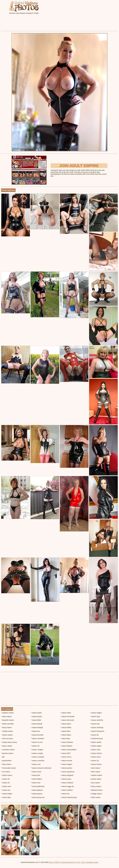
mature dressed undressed (41, 768)
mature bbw (6, 797)
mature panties (66, 768)
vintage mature (96, 794)
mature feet (35, 775)
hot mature (6, 772)
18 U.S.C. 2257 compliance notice (86, 862)
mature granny (37, 794)
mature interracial (67, 720)
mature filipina (36, 779)
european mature (8, 750)
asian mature (6, 716)
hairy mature (6, 764)
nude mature (95, 768)
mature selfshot (67, 790)
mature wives (95, 757)
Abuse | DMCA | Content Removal (61, 862)
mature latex (65, 731)
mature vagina (96, 746)
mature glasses (37, 790)
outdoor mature (96, 775)
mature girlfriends (38, 786)
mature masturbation (68, 750)
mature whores (96, 753)
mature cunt (36, 764)
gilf (3, 757)
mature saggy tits (67, 786)
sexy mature (95, 783)
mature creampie (37, 757)
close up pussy (7, 738)
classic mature (7, 735)
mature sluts (95, 716)
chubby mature (7, 731)
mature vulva (95, 750)
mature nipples (66, 764)
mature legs (65, 738)
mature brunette (37, 735)
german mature (7, 753)
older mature (95, 772)
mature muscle (66, 761)
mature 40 (5, 783)
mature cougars (37, 750)
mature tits (94, 735)
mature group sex (38, 797)
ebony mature (7, 746)
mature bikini (36, 720)
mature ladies (66, 727)
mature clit (35, 746)
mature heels (66, 713)
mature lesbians (67, 742)
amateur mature (7, 713)
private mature (96, 779)
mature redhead (67, 783)
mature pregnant (67, 775)
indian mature (7, 775)
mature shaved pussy (69, 797)
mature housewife (67, 716)
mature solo (95, 724)
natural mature (96, 764)
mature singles (96, 713)
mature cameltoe (37, 738)
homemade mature (9, 768)
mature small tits (96, 720)
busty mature (6, 727)
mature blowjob (37, 727)
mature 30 (5, 779)
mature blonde (37, 724)
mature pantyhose (67, 772)
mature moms (66, 757)
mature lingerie (66, 746)
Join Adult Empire (79, 166)
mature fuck (36, 783)
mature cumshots (38, 761)
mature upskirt (96, 742)
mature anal (6, 786)
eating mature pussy (9, 742)
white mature (95, 797)
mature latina (66, 735)
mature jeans (66, 724)
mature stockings (97, 727)
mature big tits (36, 716)
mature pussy (66, 779)
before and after (7, 724)
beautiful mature (8, 720)
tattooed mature (96, 790)
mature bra (35, 731)
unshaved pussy (96, 738)
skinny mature (96, 786)
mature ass (6, 790)
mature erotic (36, 772)
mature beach (36, 713)
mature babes (7, 794)
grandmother (6, 761)
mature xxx (94, 761)
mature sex (65, 794)
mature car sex (37, 742)
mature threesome (97, 731)
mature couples (37, 753)
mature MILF (66, 753)
